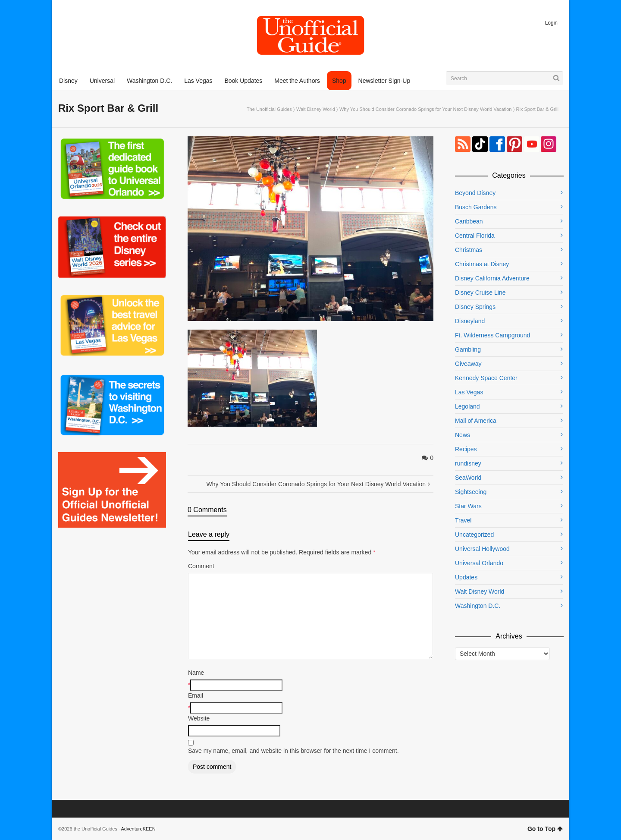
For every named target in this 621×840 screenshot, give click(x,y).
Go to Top (545, 829)
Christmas (469, 250)
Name (196, 673)
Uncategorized (474, 535)
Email (196, 695)
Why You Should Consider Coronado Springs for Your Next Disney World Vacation (426, 109)
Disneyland (470, 321)
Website (199, 718)
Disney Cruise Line (480, 293)
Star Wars (468, 506)
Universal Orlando (479, 563)
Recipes (466, 449)
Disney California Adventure (492, 278)
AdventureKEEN (138, 829)
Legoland (467, 406)
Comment (201, 566)
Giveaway (468, 364)
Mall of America (476, 421)
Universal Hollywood (482, 549)
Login (551, 23)
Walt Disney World (316, 109)
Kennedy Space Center (486, 378)
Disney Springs (475, 307)
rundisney (468, 463)
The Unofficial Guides (269, 109)
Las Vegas (469, 392)
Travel (463, 520)
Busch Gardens (476, 207)
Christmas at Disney (482, 264)
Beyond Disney (475, 193)
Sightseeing (471, 492)
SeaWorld (468, 478)
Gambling (468, 349)
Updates (466, 577)
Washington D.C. (478, 606)
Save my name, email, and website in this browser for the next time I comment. (293, 751)
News (463, 435)
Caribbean (469, 221)
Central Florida (475, 236)
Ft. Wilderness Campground (492, 335)
